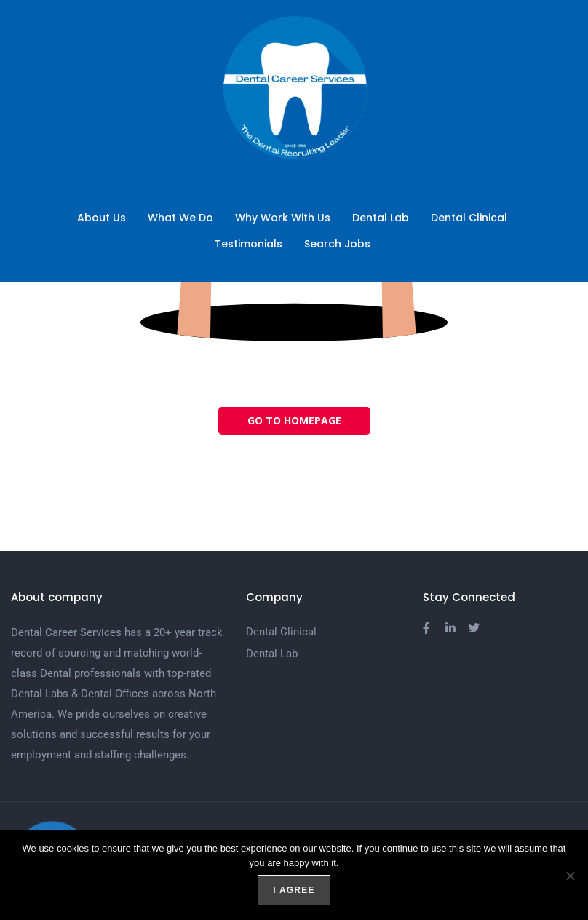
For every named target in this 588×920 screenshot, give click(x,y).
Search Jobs (341, 244)
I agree (294, 890)
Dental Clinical (469, 218)
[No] (570, 876)
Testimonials (249, 244)
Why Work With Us (283, 218)
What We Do (180, 218)
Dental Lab (381, 218)
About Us (102, 218)
